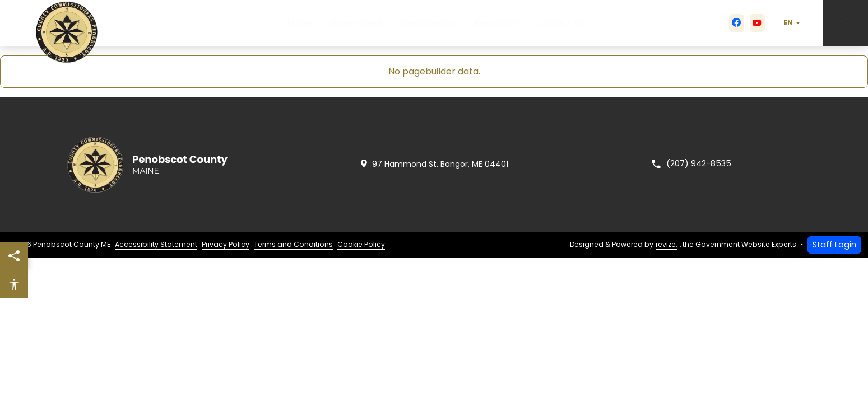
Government (354, 23)
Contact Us (570, 23)
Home (292, 23)
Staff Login (834, 245)
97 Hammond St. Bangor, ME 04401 (434, 164)
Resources (502, 23)
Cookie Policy (361, 244)
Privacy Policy (226, 244)
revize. (667, 244)
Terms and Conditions (293, 244)
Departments (429, 23)
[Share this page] (14, 256)
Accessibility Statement (156, 244)
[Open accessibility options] (14, 284)
